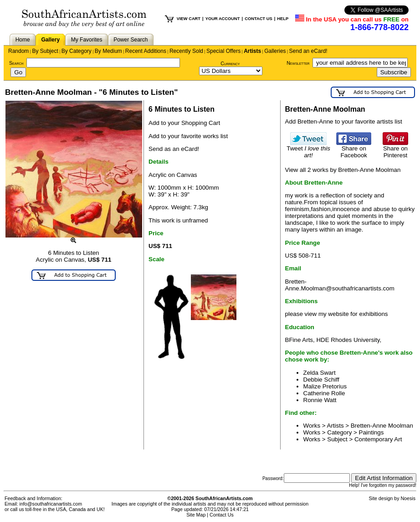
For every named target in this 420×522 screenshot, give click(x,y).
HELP (283, 19)
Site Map (196, 515)
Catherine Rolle (324, 393)
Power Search (131, 40)
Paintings (371, 432)
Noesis (408, 498)
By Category (77, 51)
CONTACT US (258, 19)
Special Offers (223, 51)
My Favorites (87, 40)
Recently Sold (186, 51)
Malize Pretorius (325, 386)
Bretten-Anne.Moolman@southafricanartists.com (340, 285)
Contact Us (222, 515)
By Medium (108, 51)
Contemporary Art (378, 439)
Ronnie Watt (320, 400)
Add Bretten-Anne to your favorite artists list (344, 121)
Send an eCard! (308, 51)
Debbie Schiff (321, 380)
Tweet (308, 149)
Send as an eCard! (174, 149)
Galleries (275, 51)
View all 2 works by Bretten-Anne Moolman (343, 170)
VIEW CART (189, 19)
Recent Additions (146, 51)
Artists (252, 51)
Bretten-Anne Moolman (382, 426)
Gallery (50, 40)
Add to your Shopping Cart (184, 123)
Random (18, 51)
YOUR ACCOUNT (223, 19)
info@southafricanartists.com (51, 504)
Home (23, 40)
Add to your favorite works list (188, 136)
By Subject (45, 51)
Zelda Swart (320, 373)
